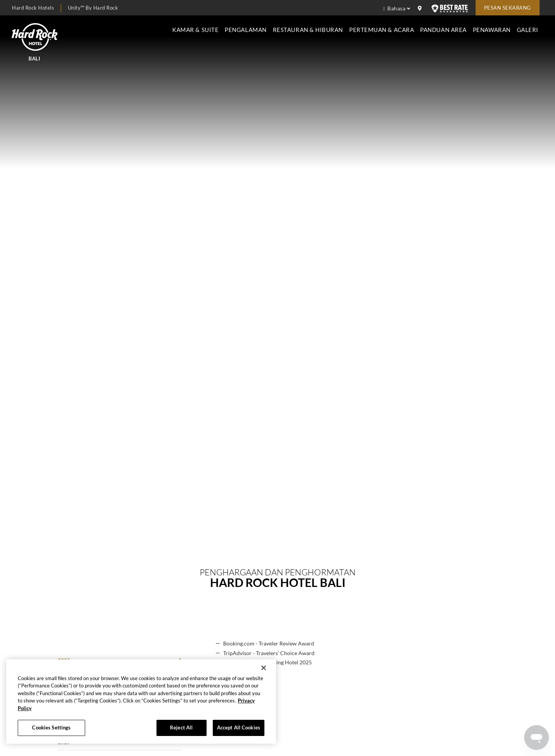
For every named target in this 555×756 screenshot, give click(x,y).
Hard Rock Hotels (33, 8)
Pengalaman (246, 30)
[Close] (264, 668)
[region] (141, 702)
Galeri (528, 30)
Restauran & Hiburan (308, 30)
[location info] (421, 8)
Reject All (181, 728)
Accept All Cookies (239, 728)
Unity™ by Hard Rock (93, 8)
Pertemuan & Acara (382, 30)
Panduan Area (443, 30)
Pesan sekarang (508, 8)
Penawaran (492, 30)
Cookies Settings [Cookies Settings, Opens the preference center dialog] (51, 728)
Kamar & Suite (195, 30)
